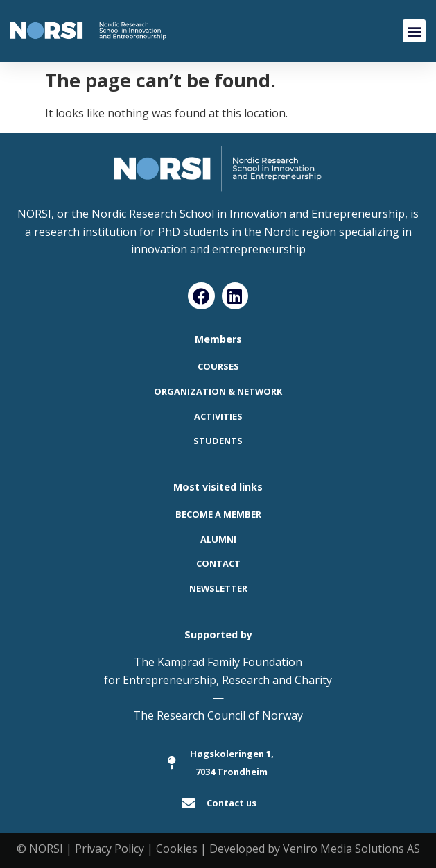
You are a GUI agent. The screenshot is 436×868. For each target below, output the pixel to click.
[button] (414, 31)
